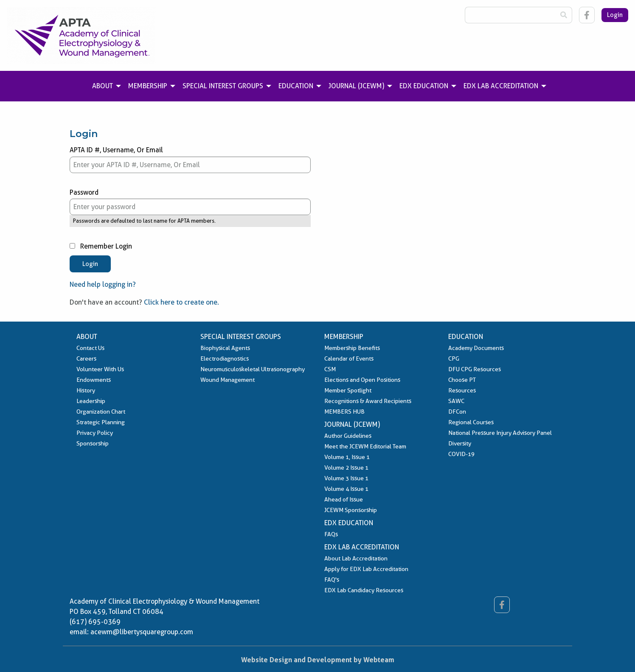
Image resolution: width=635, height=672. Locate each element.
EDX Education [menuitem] (424, 86)
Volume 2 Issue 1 (346, 468)
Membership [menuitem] (148, 86)
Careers (86, 358)
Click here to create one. (181, 302)
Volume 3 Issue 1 (346, 478)
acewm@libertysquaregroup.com (142, 632)
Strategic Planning (101, 422)
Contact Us (90, 348)
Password (190, 202)
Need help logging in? (103, 284)
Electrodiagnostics (225, 358)
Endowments (94, 380)
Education (466, 337)
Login (615, 15)
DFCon (457, 412)
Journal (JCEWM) (352, 424)
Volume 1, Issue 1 (347, 457)
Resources (462, 390)
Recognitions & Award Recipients (368, 401)
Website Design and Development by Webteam (318, 660)
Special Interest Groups (241, 337)
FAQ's (332, 580)
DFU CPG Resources (475, 369)
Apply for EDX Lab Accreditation (366, 569)
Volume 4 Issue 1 (346, 489)
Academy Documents (476, 348)
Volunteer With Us (100, 369)
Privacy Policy (95, 433)
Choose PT (462, 380)
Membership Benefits (352, 348)
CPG (454, 358)
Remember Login (101, 246)
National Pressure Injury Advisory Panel (500, 433)
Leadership (91, 401)
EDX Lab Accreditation (362, 547)
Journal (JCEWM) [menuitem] (356, 86)
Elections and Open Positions (362, 380)
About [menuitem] (103, 86)
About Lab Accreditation (356, 558)
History (86, 390)
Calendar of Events (349, 358)
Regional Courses (471, 422)
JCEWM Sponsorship (351, 510)
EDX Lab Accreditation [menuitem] (501, 86)
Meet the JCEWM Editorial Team (365, 446)
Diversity (460, 443)
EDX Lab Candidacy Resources (364, 590)
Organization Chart (101, 412)
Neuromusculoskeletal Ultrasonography (253, 369)
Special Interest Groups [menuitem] (223, 86)
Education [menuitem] (296, 86)
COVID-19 (461, 454)
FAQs (331, 534)
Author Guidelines (348, 436)
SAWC (456, 401)
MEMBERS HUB (344, 412)
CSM (330, 369)
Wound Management (228, 380)
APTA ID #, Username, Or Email (190, 160)
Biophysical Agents (225, 348)
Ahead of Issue (344, 499)
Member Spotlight (348, 390)
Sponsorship (93, 443)
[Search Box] (510, 15)
